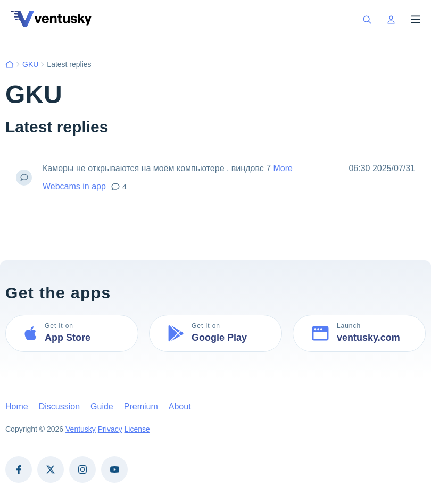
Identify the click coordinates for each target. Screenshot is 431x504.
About (180, 406)
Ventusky (81, 429)
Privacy (110, 429)
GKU (30, 64)
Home (17, 406)
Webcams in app (74, 186)
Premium (141, 406)
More (283, 168)
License (137, 429)
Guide (102, 406)
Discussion (59, 406)
